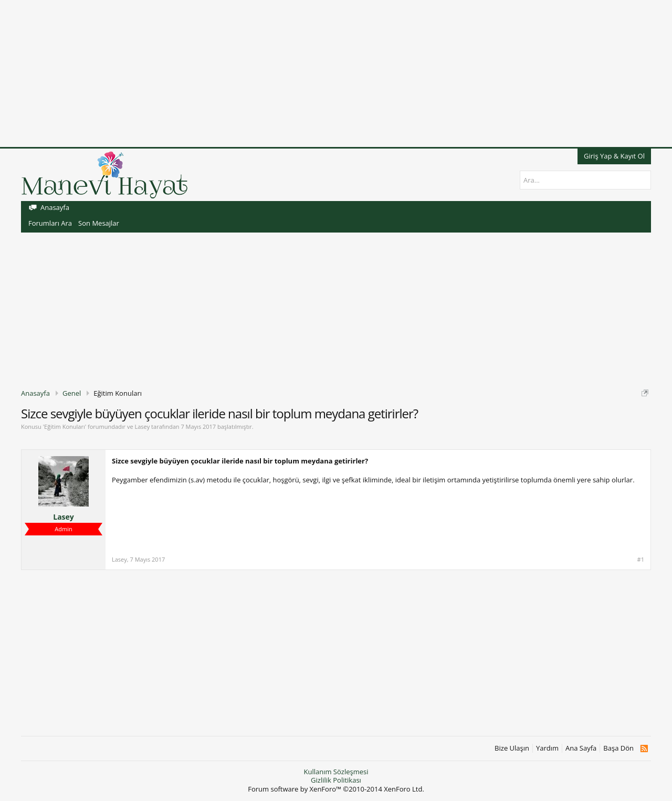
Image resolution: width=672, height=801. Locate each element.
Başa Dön (618, 748)
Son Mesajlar (99, 223)
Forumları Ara (50, 223)
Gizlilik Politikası (336, 780)
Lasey (142, 426)
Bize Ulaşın (512, 748)
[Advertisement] (315, 73)
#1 (641, 560)
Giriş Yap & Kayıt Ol (614, 156)
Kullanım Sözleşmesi (336, 772)
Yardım (547, 748)
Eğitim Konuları (65, 426)
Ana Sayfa (581, 748)
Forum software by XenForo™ (336, 789)
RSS (644, 749)
